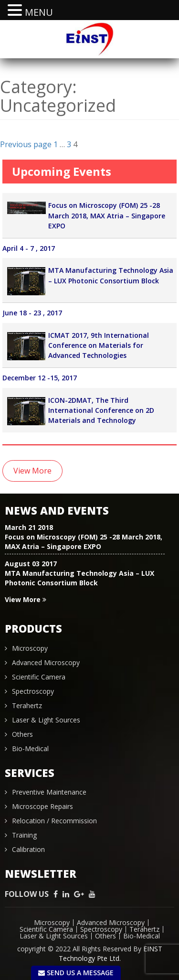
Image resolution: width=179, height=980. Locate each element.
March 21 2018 (29, 527)
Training (24, 835)
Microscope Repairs (42, 806)
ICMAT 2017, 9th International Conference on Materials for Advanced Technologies (99, 345)
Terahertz (27, 705)
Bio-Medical (30, 748)
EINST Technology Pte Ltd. (111, 953)
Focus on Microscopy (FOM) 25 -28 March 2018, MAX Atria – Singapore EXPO (107, 216)
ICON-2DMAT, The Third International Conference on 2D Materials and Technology (101, 410)
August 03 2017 (31, 564)
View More (32, 471)
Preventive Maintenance (49, 792)
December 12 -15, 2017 (40, 378)
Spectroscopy (33, 691)
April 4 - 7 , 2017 (29, 248)
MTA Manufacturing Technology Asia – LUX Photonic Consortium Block (79, 578)
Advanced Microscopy (46, 662)
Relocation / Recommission (54, 821)
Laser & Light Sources (46, 720)
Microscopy (30, 648)
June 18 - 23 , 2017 (32, 313)
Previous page (26, 144)
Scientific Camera (39, 677)
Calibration (28, 849)
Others (22, 734)
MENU (39, 12)
